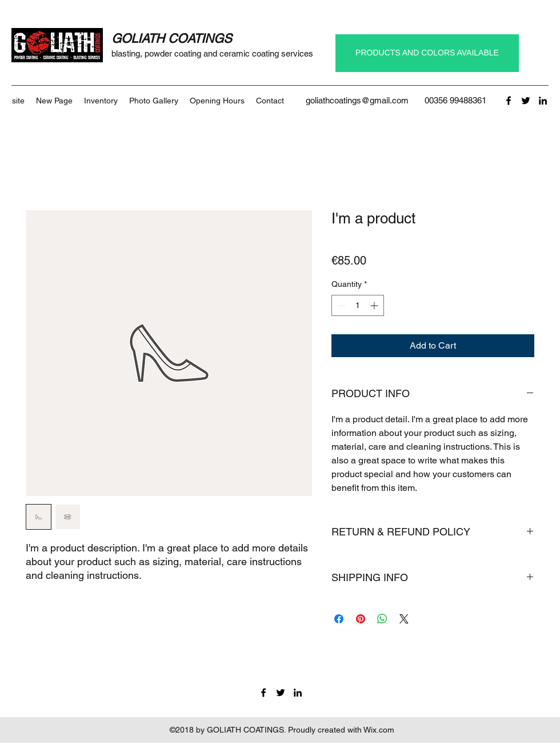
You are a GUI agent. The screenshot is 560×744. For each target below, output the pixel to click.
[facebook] (509, 101)
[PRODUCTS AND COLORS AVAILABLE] (427, 53)
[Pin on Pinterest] (361, 619)
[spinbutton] (358, 305)
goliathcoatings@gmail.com (357, 100)
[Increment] (375, 305)
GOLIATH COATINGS (172, 39)
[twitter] (526, 101)
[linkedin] (543, 101)
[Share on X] (404, 619)
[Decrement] (340, 305)
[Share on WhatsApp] (382, 619)
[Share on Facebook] (339, 619)
